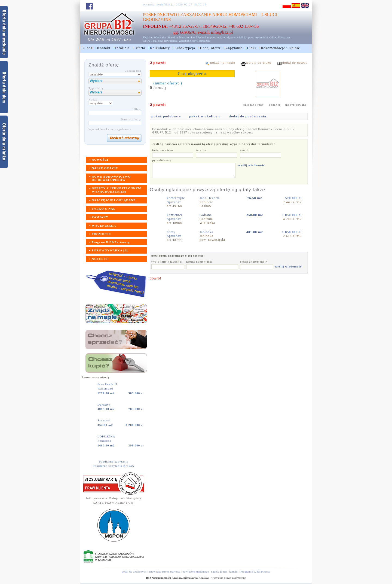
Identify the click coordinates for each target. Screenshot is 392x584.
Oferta (140, 48)
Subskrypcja (185, 48)
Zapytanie (234, 48)
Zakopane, (185, 41)
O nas (88, 48)
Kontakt (104, 48)
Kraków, (148, 37)
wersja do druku (259, 63)
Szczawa (104, 420)
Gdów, (273, 37)
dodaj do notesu (295, 63)
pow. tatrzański (202, 41)
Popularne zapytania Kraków (114, 466)
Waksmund (105, 388)
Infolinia (122, 48)
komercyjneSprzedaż (176, 200)
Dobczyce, (284, 37)
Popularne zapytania (114, 461)
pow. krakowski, (220, 37)
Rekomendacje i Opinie (280, 48)
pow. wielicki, (239, 37)
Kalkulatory (160, 48)
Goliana (206, 215)
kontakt (234, 571)
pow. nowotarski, (168, 41)
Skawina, (173, 37)
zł (136, 393)
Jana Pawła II (108, 384)
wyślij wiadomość (252, 165)
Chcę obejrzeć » (192, 74)
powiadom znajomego (196, 571)
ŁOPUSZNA (107, 436)
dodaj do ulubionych (134, 571)
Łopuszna (104, 441)
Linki (252, 48)
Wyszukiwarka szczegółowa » (110, 129)
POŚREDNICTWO (160, 15)
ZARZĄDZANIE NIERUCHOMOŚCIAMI (219, 15)
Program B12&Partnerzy (255, 571)
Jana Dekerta (210, 198)
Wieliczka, (160, 37)
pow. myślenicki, (258, 37)
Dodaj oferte (210, 48)
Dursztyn (105, 404)
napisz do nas (219, 571)
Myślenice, (203, 37)
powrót (155, 278)
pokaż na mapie (223, 63)
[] (100, 259)
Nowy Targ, (150, 41)
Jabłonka (207, 232)
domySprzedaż (174, 234)
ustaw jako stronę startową (164, 571)
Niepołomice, (187, 37)
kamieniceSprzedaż (175, 217)
